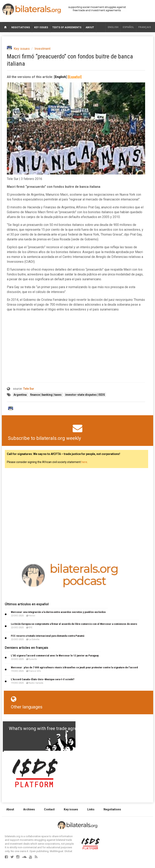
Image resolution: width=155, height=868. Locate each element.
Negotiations (21, 27)
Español (128, 27)
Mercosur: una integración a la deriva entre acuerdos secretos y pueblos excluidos (58, 612)
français (145, 27)
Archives (29, 809)
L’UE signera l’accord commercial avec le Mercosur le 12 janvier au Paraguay (55, 656)
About (90, 27)
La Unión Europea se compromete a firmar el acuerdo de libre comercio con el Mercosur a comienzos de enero (74, 624)
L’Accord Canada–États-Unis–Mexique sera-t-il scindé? (43, 679)
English (113, 27)
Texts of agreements (67, 27)
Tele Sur (29, 389)
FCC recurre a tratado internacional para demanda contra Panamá (48, 636)
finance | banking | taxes (46, 395)
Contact (49, 809)
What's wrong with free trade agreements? (52, 728)
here (84, 462)
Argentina (20, 395)
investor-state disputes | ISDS (85, 395)
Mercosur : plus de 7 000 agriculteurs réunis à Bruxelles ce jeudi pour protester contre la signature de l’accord (74, 667)
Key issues (41, 27)
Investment (42, 49)
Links (91, 809)
